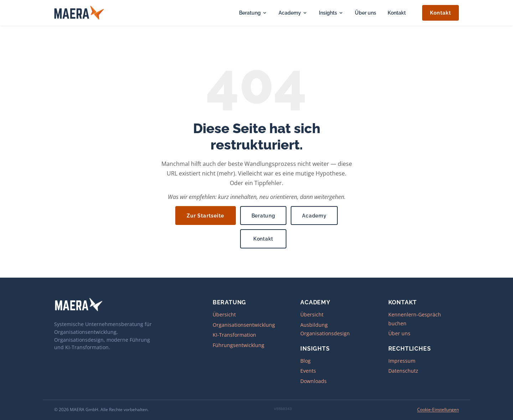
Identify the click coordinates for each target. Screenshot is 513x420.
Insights (331, 13)
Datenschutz (403, 371)
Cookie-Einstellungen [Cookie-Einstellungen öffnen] (438, 409)
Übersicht (224, 314)
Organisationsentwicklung (244, 325)
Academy (293, 13)
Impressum (402, 361)
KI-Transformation (234, 335)
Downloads (313, 381)
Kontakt (397, 13)
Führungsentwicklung (239, 345)
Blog (305, 361)
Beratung (253, 13)
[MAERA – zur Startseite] (79, 13)
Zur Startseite (206, 216)
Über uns (366, 13)
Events (308, 371)
